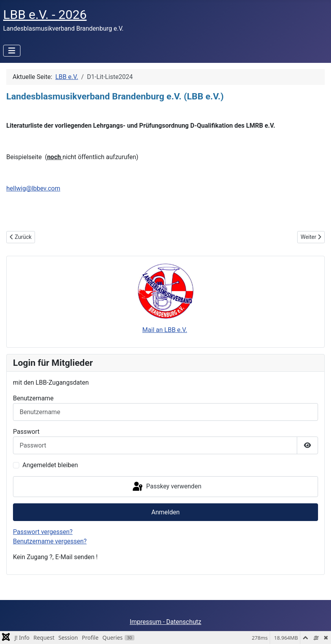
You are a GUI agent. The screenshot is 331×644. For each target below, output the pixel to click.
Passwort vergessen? (43, 532)
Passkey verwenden (166, 487)
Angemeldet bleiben (50, 465)
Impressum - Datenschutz (165, 622)
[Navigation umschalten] (12, 51)
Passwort (26, 432)
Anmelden (165, 512)
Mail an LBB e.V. (165, 330)
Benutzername (33, 398)
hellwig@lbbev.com (33, 188)
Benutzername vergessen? (50, 541)
